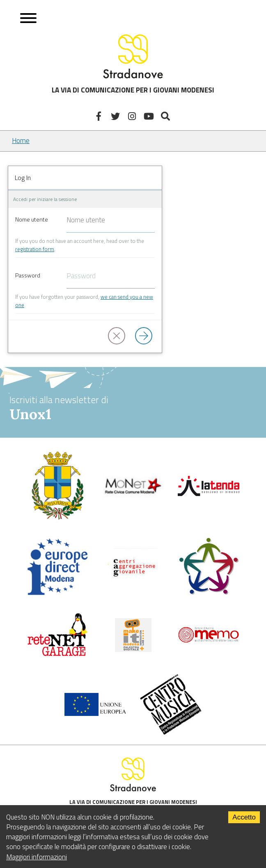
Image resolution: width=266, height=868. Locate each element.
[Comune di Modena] (133, 495)
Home (21, 141)
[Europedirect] (57, 593)
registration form (35, 249)
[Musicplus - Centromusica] (171, 732)
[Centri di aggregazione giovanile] (133, 582)
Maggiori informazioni (37, 857)
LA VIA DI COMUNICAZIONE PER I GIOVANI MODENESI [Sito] (133, 63)
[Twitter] (116, 116)
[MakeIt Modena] (133, 649)
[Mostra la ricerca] (166, 116)
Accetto (244, 817)
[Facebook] (100, 116)
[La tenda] (209, 494)
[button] (118, 336)
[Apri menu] (28, 19)
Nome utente (32, 219)
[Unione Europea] (95, 713)
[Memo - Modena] (209, 641)
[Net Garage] (57, 655)
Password (28, 275)
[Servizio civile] (209, 593)
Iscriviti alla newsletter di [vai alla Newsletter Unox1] (133, 408)
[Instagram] (133, 116)
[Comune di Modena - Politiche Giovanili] (57, 518)
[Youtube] (150, 116)
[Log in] (146, 336)
